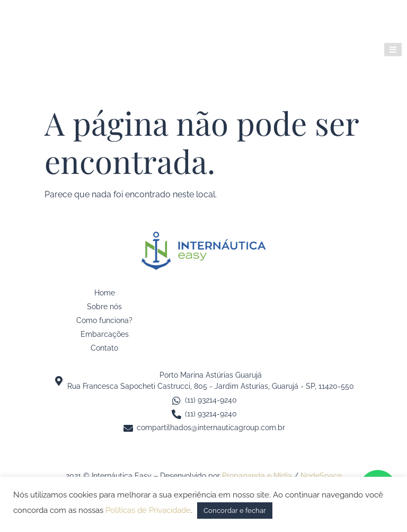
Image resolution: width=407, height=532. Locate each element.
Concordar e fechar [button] (235, 511)
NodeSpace (321, 476)
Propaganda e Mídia (257, 476)
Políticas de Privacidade (148, 510)
